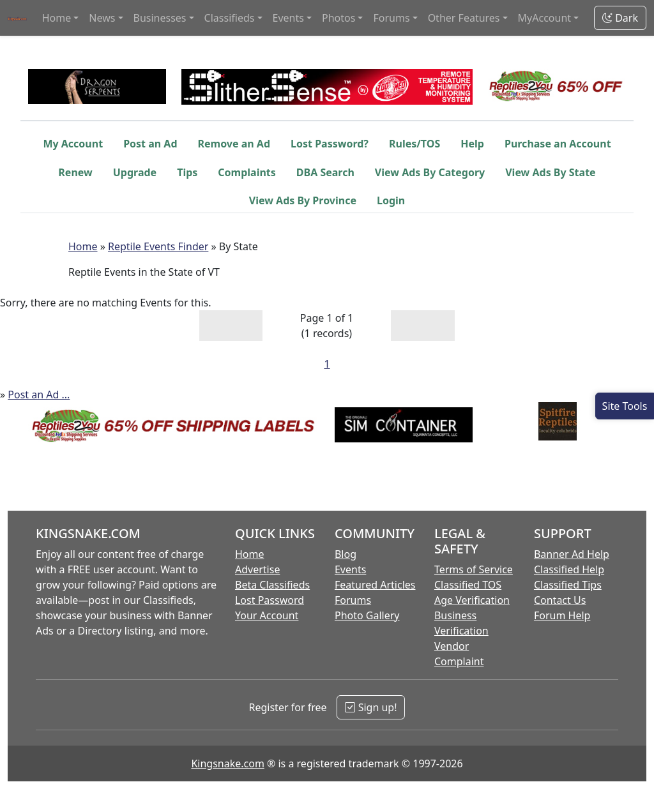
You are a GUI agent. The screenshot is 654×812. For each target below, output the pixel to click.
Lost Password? (330, 144)
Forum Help (562, 615)
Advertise (257, 569)
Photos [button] (338, 18)
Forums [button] (391, 18)
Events (350, 569)
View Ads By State (550, 172)
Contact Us (560, 600)
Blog (346, 554)
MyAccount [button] (545, 18)
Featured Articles (375, 585)
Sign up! (371, 707)
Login (391, 200)
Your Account (267, 615)
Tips (187, 172)
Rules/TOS (414, 144)
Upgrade (135, 172)
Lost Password (270, 600)
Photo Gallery (367, 615)
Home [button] (57, 18)
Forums (353, 600)
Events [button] (288, 18)
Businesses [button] (160, 18)
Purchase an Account (558, 144)
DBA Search (325, 172)
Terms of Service (474, 569)
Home (83, 246)
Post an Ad (150, 144)
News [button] (102, 18)
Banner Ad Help (572, 554)
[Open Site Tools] (625, 406)
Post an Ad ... (39, 395)
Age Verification (472, 600)
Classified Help (569, 569)
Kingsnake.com (227, 763)
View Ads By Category (430, 172)
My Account (73, 144)
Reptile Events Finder (158, 246)
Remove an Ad (234, 144)
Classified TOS (468, 585)
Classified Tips (568, 585)
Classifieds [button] (230, 18)
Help (472, 144)
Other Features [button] (464, 18)
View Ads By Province (303, 200)
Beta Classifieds (272, 585)
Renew (75, 172)
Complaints (247, 172)
